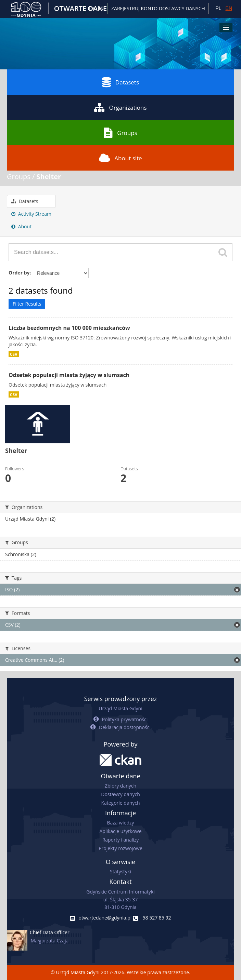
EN (229, 8)
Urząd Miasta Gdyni (120, 708)
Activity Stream (31, 214)
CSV (14, 354)
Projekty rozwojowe (120, 848)
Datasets (120, 82)
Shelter (49, 177)
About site (120, 158)
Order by (19, 273)
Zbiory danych (120, 786)
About (21, 226)
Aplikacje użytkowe (121, 831)
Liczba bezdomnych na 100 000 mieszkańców (69, 328)
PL (218, 8)
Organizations (120, 107)
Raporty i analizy (121, 840)
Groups (120, 133)
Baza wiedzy (120, 823)
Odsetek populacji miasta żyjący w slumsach (69, 375)
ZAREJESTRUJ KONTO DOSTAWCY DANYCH (158, 8)
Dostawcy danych (120, 794)
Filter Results (27, 304)
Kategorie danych (120, 803)
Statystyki (120, 871)
